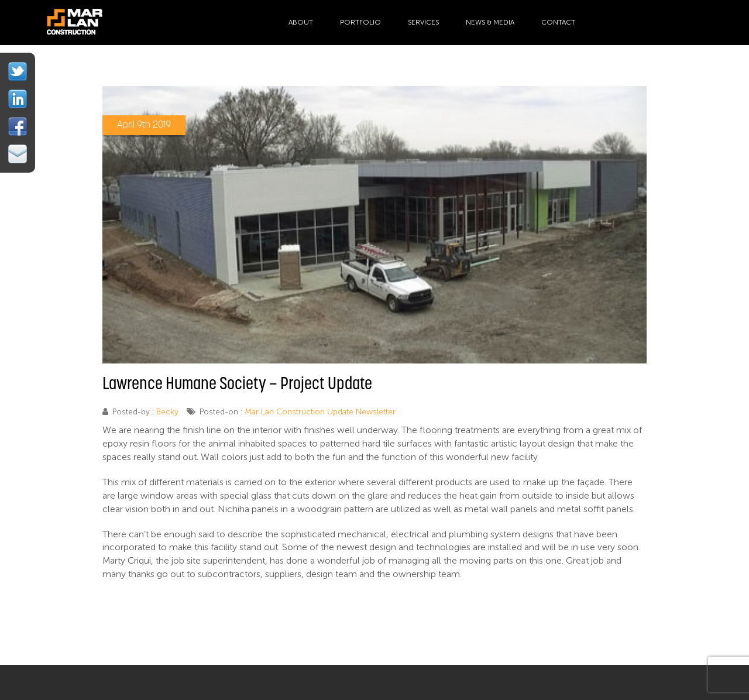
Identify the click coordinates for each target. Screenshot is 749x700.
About (301, 22)
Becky (167, 412)
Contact (558, 22)
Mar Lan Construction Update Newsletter (320, 412)
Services (423, 22)
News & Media (490, 22)
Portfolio (360, 22)
